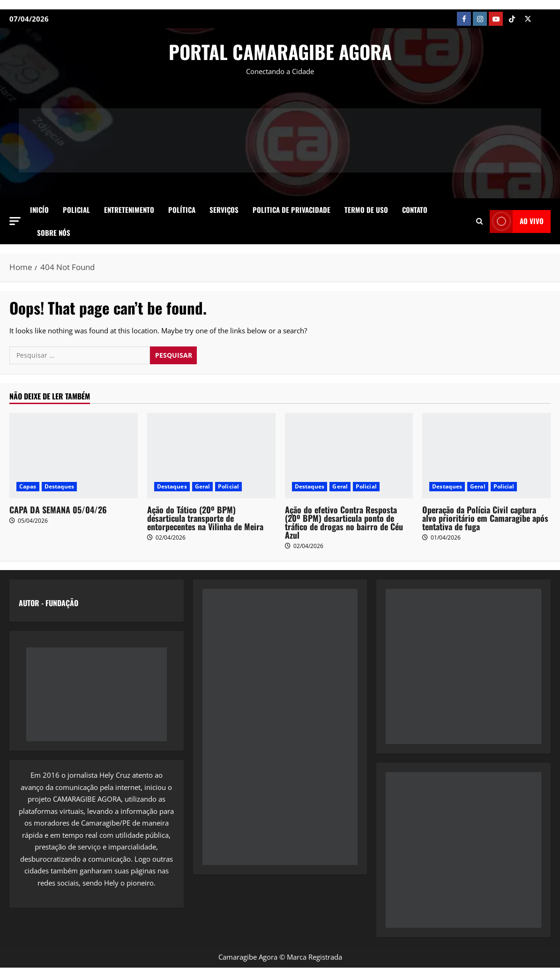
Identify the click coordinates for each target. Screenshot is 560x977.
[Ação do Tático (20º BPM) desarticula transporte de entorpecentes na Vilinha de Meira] (211, 456)
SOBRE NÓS (54, 233)
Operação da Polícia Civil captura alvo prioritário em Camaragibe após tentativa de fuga (485, 518)
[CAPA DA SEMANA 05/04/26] (74, 456)
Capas (28, 486)
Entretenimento (129, 210)
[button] (15, 221)
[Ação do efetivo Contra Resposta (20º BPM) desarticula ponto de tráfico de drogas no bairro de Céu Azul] (349, 456)
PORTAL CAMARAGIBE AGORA (280, 52)
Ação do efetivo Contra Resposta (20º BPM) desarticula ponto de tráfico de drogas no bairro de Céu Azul (344, 522)
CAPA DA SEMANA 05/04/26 (58, 510)
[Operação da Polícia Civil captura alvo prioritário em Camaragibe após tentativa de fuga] (486, 456)
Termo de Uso (366, 210)
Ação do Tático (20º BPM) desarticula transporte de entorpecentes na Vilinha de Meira (205, 518)
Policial (76, 210)
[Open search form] (479, 221)
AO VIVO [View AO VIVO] (517, 222)
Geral (203, 486)
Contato (415, 210)
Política (182, 210)
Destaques (60, 486)
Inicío (39, 210)
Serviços (224, 210)
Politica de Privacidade (291, 210)
